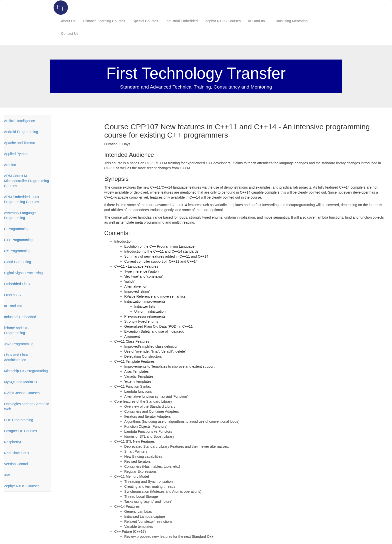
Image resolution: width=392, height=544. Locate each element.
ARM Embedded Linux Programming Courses (21, 199)
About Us (68, 21)
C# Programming (17, 251)
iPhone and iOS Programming (16, 330)
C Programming (16, 229)
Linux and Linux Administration (16, 357)
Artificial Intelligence (19, 121)
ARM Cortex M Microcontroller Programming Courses (26, 181)
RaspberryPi (14, 442)
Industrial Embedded (181, 21)
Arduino (10, 165)
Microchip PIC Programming (26, 371)
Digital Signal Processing (23, 273)
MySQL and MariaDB (20, 382)
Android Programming (21, 132)
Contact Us (70, 34)
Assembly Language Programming (20, 215)
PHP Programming (18, 420)
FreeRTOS (12, 295)
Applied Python (16, 154)
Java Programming (19, 344)
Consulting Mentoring (291, 21)
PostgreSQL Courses (20, 431)
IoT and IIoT (258, 21)
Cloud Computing (17, 262)
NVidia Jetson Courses (22, 393)
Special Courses (145, 21)
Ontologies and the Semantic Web (26, 406)
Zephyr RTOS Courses (223, 21)
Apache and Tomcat (19, 143)
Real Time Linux (16, 453)
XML (8, 475)
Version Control (16, 464)
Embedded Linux (17, 284)
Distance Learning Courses (104, 21)
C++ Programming (18, 240)
